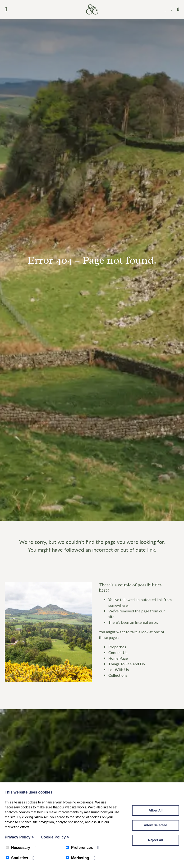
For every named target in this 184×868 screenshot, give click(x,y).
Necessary (18, 848)
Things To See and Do (127, 664)
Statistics (17, 858)
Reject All (155, 840)
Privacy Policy (19, 837)
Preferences (79, 848)
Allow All (156, 810)
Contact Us (118, 652)
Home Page (118, 658)
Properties (117, 647)
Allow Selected (156, 825)
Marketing (77, 858)
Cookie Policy (55, 837)
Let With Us (119, 670)
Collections (118, 675)
